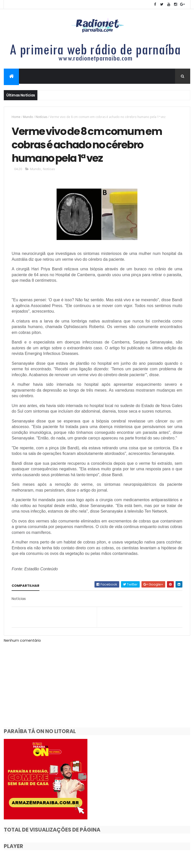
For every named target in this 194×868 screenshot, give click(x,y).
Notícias (41, 117)
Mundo (28, 117)
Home (16, 117)
